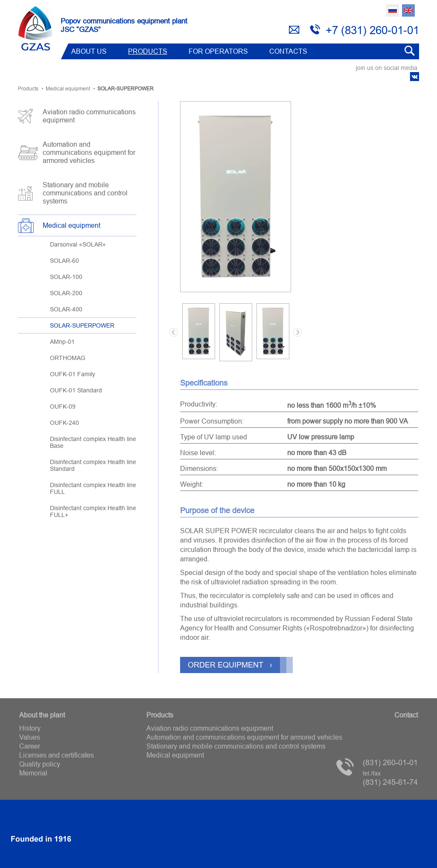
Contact (406, 715)
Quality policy (40, 764)
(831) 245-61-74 (390, 778)
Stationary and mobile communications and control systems (85, 193)
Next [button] (297, 332)
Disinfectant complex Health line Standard (93, 465)
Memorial (33, 773)
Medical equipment (71, 225)
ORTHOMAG (68, 358)
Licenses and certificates (57, 755)
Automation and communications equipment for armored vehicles (89, 152)
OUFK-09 (63, 406)
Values (30, 737)
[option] (236, 197)
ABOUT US (89, 51)
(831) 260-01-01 (390, 762)
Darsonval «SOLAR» (78, 244)
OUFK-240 (64, 423)
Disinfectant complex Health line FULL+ (93, 511)
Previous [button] (174, 332)
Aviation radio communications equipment (89, 116)
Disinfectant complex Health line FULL (93, 488)
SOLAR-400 (66, 309)
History (30, 728)
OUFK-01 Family (73, 374)
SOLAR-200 (66, 293)
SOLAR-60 (64, 261)
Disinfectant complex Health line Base (93, 442)
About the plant (42, 715)
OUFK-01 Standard (76, 390)
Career (30, 746)
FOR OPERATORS (218, 51)
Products (148, 51)
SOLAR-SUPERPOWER (82, 325)
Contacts (288, 51)
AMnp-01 (62, 342)
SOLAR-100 (66, 277)
